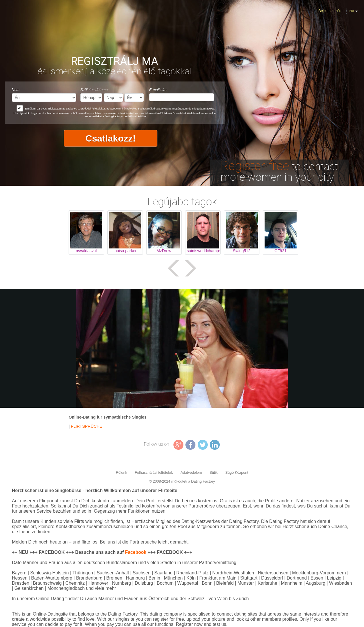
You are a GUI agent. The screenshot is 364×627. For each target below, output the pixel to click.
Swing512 (242, 251)
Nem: (16, 90)
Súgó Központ (237, 472)
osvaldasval (86, 251)
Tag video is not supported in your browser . (182, 348)
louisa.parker (125, 251)
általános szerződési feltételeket (85, 109)
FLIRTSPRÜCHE (87, 426)
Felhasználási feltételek (154, 472)
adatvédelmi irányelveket (122, 109)
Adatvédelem (191, 472)
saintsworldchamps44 (203, 251)
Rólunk (121, 472)
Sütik (213, 472)
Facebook (136, 552)
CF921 (281, 251)
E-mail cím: (158, 90)
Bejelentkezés (330, 11)
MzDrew (164, 251)
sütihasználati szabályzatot (154, 109)
